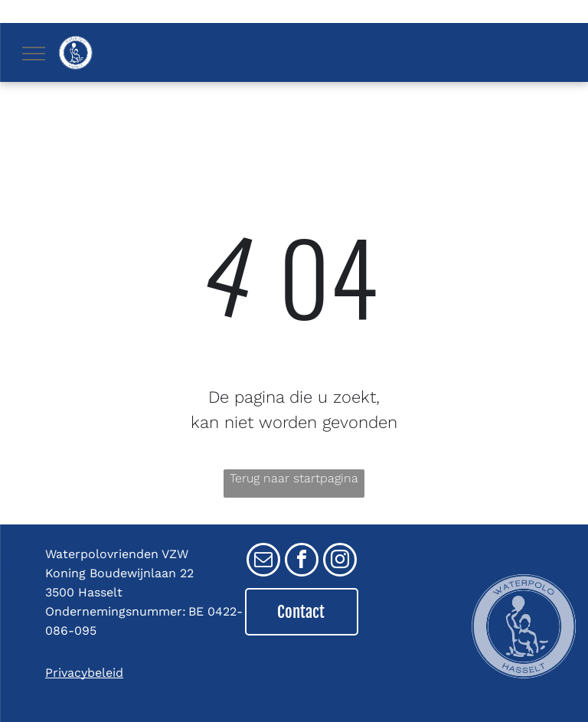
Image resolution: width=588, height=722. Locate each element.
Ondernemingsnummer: (116, 611)
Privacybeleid (84, 673)
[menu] (34, 54)
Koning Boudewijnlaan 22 (119, 573)
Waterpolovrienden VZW (117, 554)
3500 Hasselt (84, 592)
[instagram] (340, 562)
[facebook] (302, 562)
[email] (263, 562)
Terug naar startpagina (294, 478)
